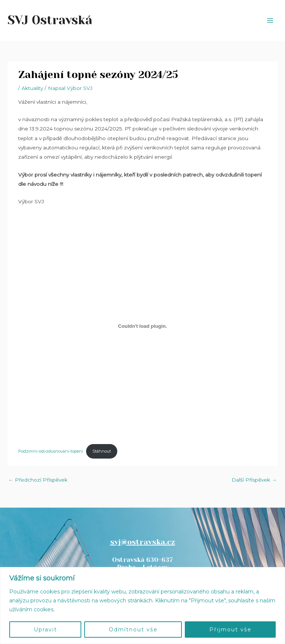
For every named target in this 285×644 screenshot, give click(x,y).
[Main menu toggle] (270, 21)
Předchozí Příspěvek (38, 480)
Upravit (45, 630)
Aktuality (32, 88)
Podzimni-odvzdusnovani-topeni (51, 451)
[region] (142, 606)
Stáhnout (102, 451)
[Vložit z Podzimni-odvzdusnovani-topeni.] (142, 326)
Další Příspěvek (254, 480)
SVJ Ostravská (50, 20)
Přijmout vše (230, 630)
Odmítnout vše (133, 630)
